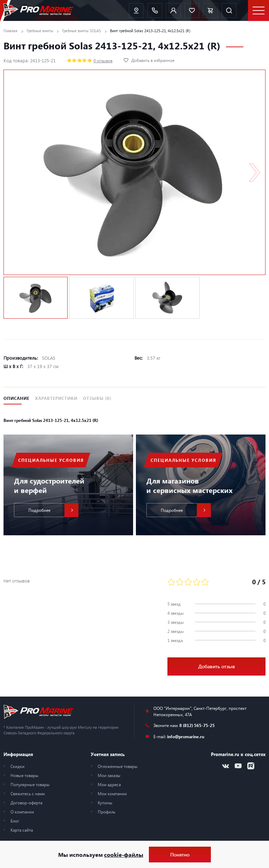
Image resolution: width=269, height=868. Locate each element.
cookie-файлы (124, 855)
